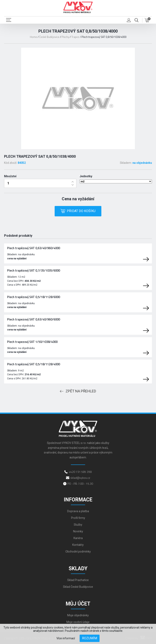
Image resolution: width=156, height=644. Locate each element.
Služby (78, 525)
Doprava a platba (78, 511)
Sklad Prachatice (78, 580)
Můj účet (78, 604)
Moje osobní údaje (78, 622)
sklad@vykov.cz (80, 478)
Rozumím (90, 638)
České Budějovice (49, 37)
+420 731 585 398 (80, 472)
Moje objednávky (78, 615)
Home (33, 37)
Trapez (75, 37)
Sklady (78, 569)
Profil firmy (78, 518)
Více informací (66, 638)
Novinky (78, 531)
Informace (78, 500)
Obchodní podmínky (78, 552)
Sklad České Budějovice (78, 587)
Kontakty (78, 545)
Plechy (65, 37)
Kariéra (78, 538)
